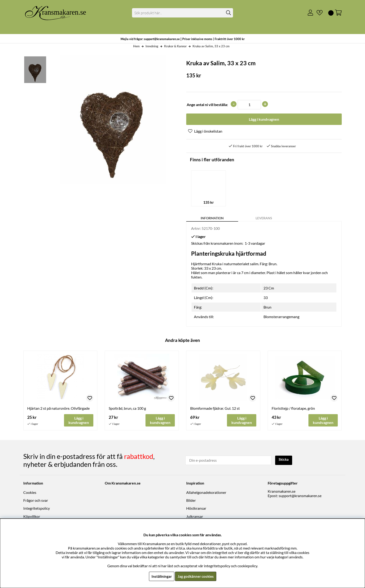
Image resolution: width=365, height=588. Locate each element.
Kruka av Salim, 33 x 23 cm (211, 46)
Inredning (152, 46)
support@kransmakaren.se (300, 496)
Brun (267, 308)
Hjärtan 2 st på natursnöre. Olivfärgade (58, 409)
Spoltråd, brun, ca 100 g (127, 409)
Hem (136, 46)
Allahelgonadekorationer (206, 493)
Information (212, 218)
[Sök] (183, 13)
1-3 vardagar (255, 244)
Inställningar (161, 576)
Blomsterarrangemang (281, 317)
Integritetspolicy (37, 509)
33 (266, 298)
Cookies (30, 493)
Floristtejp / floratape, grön (293, 409)
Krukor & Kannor (175, 46)
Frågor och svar (36, 501)
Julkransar (195, 517)
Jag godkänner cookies (196, 576)
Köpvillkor (32, 517)
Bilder (191, 501)
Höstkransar (196, 509)
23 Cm (269, 288)
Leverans (264, 218)
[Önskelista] (318, 13)
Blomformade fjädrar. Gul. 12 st (215, 409)
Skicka (284, 460)
